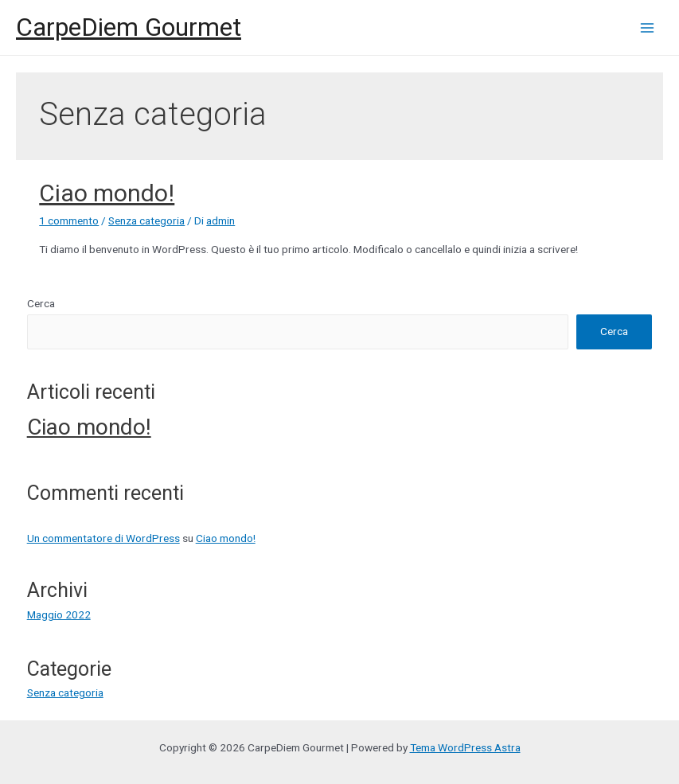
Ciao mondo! (107, 193)
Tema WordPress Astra (465, 747)
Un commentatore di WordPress (103, 538)
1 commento (69, 220)
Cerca (41, 303)
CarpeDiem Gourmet (129, 27)
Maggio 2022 (59, 614)
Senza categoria (146, 220)
